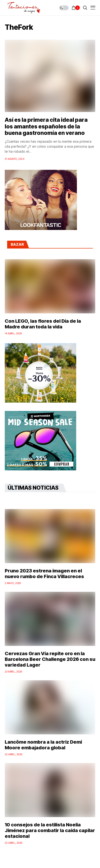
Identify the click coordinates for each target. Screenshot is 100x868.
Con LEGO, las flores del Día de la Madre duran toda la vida (43, 324)
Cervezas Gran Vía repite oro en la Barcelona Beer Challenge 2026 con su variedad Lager (50, 659)
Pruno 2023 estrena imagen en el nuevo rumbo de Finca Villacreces (44, 574)
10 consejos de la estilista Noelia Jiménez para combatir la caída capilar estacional (50, 830)
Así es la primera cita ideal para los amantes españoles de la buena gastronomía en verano (46, 126)
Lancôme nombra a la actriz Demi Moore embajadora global (43, 745)
